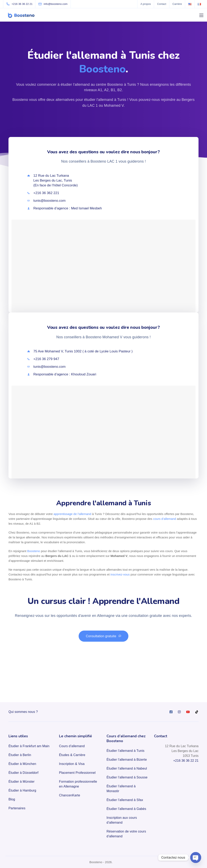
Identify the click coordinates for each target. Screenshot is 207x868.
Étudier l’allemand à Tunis (125, 751)
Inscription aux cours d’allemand (122, 820)
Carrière (177, 4)
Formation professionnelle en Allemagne (78, 784)
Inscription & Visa (72, 764)
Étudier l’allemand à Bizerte (127, 760)
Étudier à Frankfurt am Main (29, 746)
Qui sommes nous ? (23, 712)
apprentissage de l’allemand (72, 514)
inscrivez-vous (120, 574)
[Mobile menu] (201, 15)
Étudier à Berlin (20, 755)
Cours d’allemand (72, 746)
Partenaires (17, 808)
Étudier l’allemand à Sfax (125, 800)
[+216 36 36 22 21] (20, 4)
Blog (12, 799)
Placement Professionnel (77, 773)
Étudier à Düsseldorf (23, 773)
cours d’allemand (164, 519)
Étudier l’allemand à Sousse (127, 777)
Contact (162, 4)
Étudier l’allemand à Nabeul (127, 768)
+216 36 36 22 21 (186, 761)
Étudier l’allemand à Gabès (126, 809)
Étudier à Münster (22, 782)
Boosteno (34, 551)
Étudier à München (22, 764)
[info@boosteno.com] (56, 4)
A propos (146, 4)
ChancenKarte (70, 795)
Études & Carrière (72, 755)
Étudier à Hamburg (22, 790)
